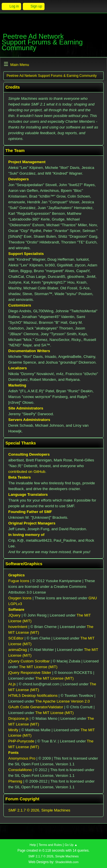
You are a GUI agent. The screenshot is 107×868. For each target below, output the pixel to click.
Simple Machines (56, 810)
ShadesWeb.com (67, 862)
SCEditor (16, 638)
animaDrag (18, 650)
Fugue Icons (19, 581)
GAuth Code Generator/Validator (36, 707)
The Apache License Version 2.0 (63, 701)
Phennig (15, 781)
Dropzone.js (18, 718)
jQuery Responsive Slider (30, 673)
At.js (12, 684)
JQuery (14, 615)
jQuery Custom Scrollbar (29, 661)
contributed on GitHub (27, 472)
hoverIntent (18, 627)
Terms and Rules (50, 845)
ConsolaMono (20, 770)
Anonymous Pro (22, 758)
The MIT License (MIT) (38, 667)
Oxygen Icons (20, 598)
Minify (13, 730)
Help (33, 845)
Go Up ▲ (71, 845)
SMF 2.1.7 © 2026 (24, 810)
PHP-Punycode (21, 741)
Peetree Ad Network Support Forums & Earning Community (42, 42)
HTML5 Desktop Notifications (33, 696)
